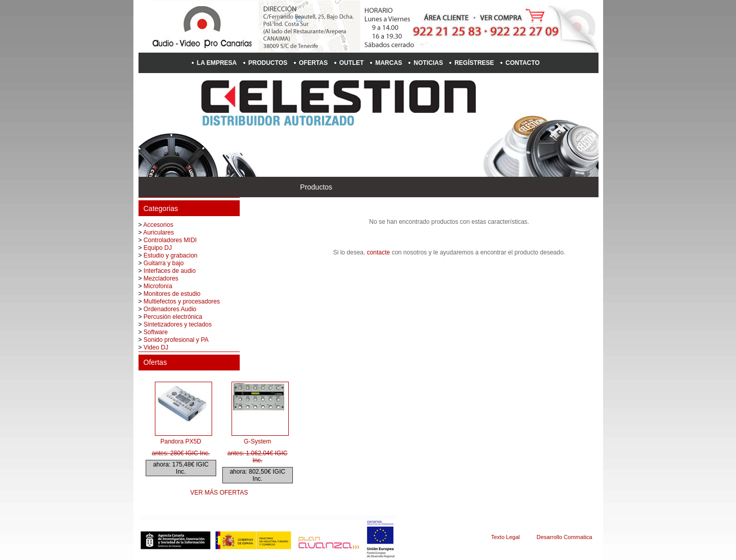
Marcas (389, 63)
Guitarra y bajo (164, 263)
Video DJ (156, 347)
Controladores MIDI (170, 240)
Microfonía (158, 286)
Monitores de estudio (172, 294)
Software (156, 332)
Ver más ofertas (219, 493)
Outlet (352, 63)
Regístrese (474, 63)
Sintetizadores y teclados (178, 324)
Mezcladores (161, 278)
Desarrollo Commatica (565, 537)
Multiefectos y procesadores (182, 301)
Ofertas (313, 63)
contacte (378, 252)
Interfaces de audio (170, 271)
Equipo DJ (158, 248)
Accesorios (158, 225)
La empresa (217, 63)
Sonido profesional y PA (176, 340)
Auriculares (158, 232)
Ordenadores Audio (170, 309)
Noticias (428, 63)
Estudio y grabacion (170, 255)
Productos (268, 63)
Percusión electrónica (173, 317)
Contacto (523, 63)
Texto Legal (505, 537)
